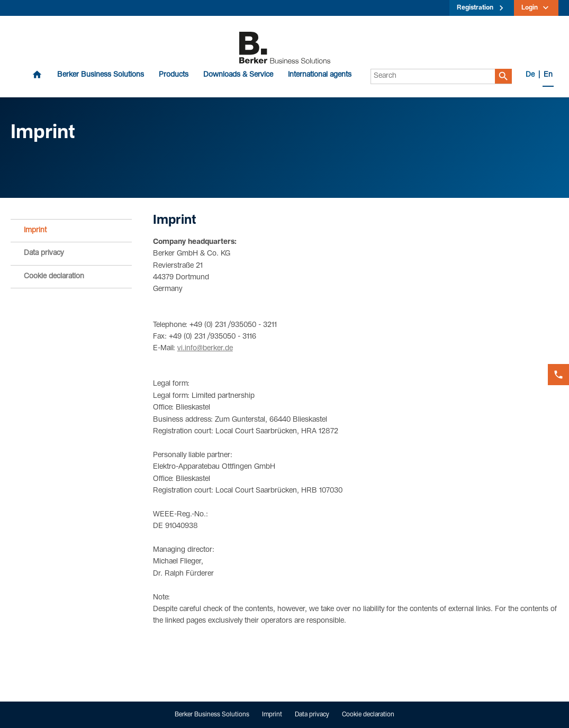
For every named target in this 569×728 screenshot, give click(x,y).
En (548, 75)
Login (530, 8)
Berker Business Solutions (101, 75)
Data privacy (44, 253)
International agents (320, 75)
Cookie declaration (54, 277)
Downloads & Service (238, 75)
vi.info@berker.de (205, 349)
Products (174, 75)
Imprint (35, 231)
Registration (475, 8)
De (530, 75)
